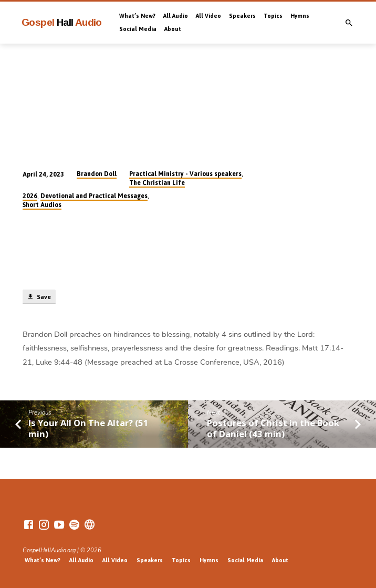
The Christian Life (157, 183)
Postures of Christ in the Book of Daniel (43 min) (273, 428)
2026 (30, 196)
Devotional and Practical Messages (94, 196)
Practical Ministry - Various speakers (185, 174)
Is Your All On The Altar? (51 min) (88, 428)
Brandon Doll (97, 174)
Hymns (300, 16)
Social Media (138, 29)
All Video (208, 16)
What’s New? (137, 16)
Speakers (242, 16)
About (173, 29)
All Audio (176, 16)
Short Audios (42, 205)
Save (39, 297)
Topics (273, 16)
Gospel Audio (62, 22)
